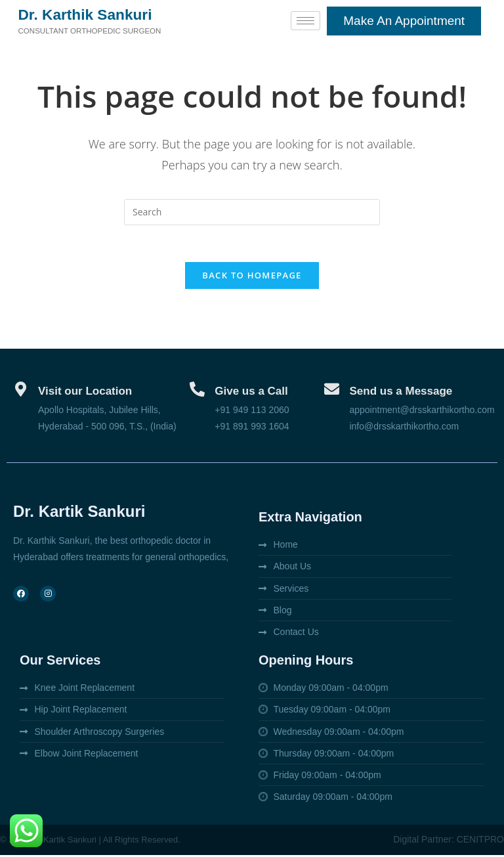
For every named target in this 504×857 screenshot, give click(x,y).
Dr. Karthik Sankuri (89, 14)
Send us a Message (401, 394)
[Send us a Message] (332, 392)
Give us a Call (251, 394)
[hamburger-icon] (305, 21)
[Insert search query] (252, 211)
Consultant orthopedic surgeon (93, 31)
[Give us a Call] (197, 392)
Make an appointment (404, 21)
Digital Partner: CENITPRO (449, 842)
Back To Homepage (252, 278)
